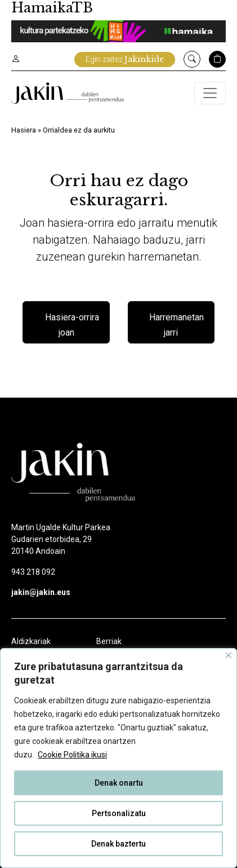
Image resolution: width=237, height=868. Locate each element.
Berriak (109, 641)
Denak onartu (119, 783)
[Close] (229, 655)
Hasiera (24, 130)
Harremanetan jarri (176, 325)
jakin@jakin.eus (41, 592)
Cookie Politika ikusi (72, 755)
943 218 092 (33, 572)
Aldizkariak (31, 641)
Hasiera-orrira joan (72, 325)
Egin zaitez (125, 59)
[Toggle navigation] (210, 93)
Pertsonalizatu (119, 813)
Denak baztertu (118, 844)
